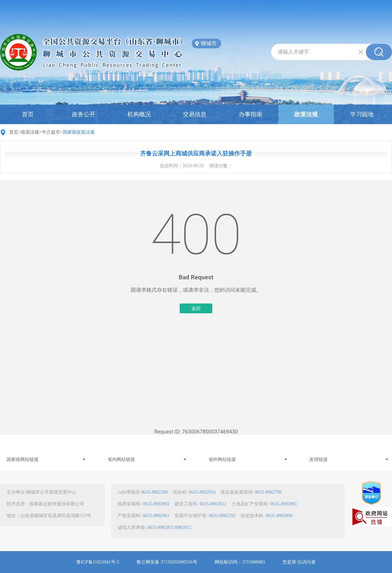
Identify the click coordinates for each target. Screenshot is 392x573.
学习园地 (362, 114)
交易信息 (195, 114)
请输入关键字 (293, 52)
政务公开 (84, 114)
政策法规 (306, 114)
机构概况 (139, 114)
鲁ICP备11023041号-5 (98, 562)
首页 (28, 114)
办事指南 (251, 114)
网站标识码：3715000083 (240, 562)
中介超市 (51, 132)
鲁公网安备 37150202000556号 (167, 562)
